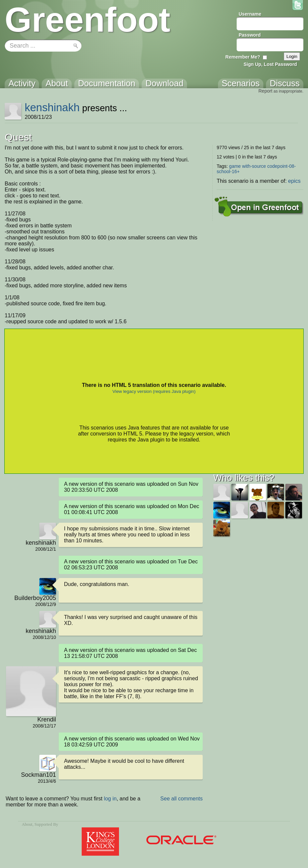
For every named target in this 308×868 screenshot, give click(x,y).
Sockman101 (38, 775)
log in (110, 799)
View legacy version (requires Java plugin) (154, 391)
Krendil (47, 720)
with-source (254, 166)
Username (250, 14)
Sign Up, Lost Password (270, 64)
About (27, 824)
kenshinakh (52, 107)
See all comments (181, 799)
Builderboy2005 (35, 598)
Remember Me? (243, 57)
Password (250, 35)
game (235, 166)
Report (265, 91)
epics (294, 181)
